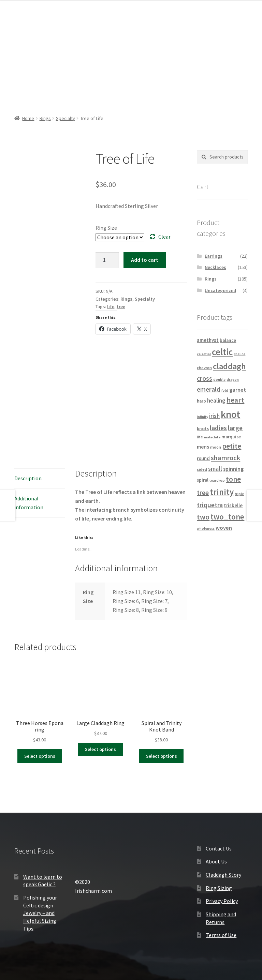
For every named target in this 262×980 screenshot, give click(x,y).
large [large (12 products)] (235, 428)
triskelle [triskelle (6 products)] (233, 506)
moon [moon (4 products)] (216, 447)
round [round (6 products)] (203, 458)
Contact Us (219, 848)
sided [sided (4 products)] (202, 469)
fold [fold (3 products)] (225, 390)
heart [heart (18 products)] (235, 400)
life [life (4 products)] (200, 437)
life (111, 306)
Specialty (65, 118)
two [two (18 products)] (203, 517)
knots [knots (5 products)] (203, 429)
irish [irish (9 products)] (214, 416)
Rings (45, 118)
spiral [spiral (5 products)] (203, 480)
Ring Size (106, 228)
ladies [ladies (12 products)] (218, 428)
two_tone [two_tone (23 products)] (227, 517)
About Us (216, 861)
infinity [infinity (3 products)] (202, 417)
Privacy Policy (222, 901)
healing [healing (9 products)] (216, 401)
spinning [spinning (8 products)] (233, 469)
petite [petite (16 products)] (232, 446)
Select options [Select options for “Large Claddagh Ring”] (100, 749)
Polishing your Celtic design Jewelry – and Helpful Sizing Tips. (40, 913)
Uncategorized (220, 290)
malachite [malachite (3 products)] (212, 437)
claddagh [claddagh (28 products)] (229, 366)
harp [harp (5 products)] (201, 401)
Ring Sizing (219, 888)
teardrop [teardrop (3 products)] (217, 480)
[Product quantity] (107, 260)
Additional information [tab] (29, 503)
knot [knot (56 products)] (230, 414)
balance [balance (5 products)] (228, 340)
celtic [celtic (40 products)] (222, 352)
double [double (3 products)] (219, 380)
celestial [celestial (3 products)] (204, 354)
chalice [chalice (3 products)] (239, 354)
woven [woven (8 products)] (224, 528)
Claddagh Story (223, 875)
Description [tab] (28, 478)
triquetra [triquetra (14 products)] (210, 505)
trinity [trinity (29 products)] (222, 492)
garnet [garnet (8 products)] (238, 390)
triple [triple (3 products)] (239, 494)
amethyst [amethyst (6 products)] (208, 340)
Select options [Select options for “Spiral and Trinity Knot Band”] (162, 756)
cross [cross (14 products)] (205, 378)
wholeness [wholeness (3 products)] (206, 529)
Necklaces (215, 267)
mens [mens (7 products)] (203, 447)
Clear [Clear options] (164, 237)
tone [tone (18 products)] (233, 479)
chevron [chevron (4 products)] (204, 368)
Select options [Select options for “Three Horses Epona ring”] (40, 756)
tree (121, 306)
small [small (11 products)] (215, 469)
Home (28, 118)
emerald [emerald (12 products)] (209, 389)
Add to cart (145, 260)
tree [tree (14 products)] (203, 492)
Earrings (214, 256)
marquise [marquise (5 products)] (231, 437)
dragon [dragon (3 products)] (233, 380)
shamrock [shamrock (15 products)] (225, 458)
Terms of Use (221, 935)
